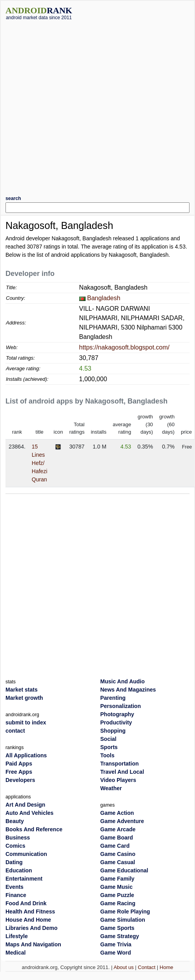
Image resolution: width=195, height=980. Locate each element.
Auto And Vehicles (29, 813)
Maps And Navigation (33, 944)
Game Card (115, 846)
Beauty (15, 821)
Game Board (117, 838)
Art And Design (25, 805)
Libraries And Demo (32, 928)
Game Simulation (123, 920)
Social (108, 739)
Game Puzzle (117, 895)
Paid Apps (19, 764)
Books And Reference (34, 829)
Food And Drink (26, 903)
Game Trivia (116, 944)
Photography (117, 714)
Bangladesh (104, 298)
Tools (108, 755)
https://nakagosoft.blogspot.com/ (124, 347)
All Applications (26, 755)
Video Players (118, 780)
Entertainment (24, 879)
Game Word (116, 953)
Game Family (118, 879)
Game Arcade (118, 829)
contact (15, 731)
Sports (109, 747)
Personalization (121, 706)
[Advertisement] (85, 105)
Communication (26, 854)
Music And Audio (123, 681)
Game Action (117, 813)
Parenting (113, 698)
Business (18, 838)
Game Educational (124, 870)
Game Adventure (122, 821)
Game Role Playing (125, 912)
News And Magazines (128, 690)
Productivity (116, 722)
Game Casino (118, 854)
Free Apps (19, 772)
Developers (20, 780)
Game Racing (118, 903)
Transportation (120, 764)
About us (123, 967)
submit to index (26, 722)
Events (15, 887)
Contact (147, 967)
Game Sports (118, 928)
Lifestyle (17, 936)
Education (19, 870)
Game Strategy (120, 936)
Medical (15, 953)
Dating (14, 862)
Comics (15, 846)
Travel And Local (122, 772)
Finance (16, 895)
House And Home (28, 920)
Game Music (117, 887)
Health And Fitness (30, 912)
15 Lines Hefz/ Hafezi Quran (40, 463)
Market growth (24, 698)
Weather (111, 788)
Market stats (22, 690)
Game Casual (118, 862)
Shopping (113, 731)
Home (167, 967)
